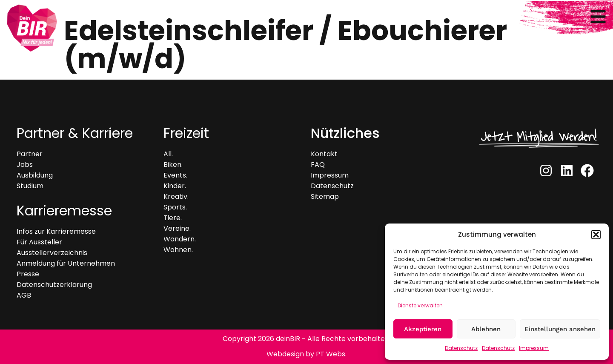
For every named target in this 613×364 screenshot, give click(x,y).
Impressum (534, 348)
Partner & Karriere (75, 133)
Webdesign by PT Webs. (306, 354)
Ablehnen (486, 329)
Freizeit (186, 133)
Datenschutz (461, 348)
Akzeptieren (423, 329)
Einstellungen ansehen (560, 329)
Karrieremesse (64, 211)
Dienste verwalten (420, 305)
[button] (596, 235)
